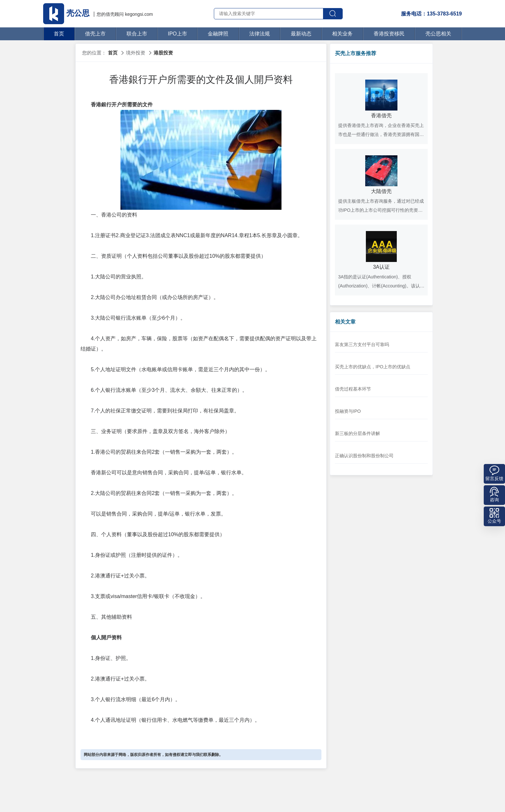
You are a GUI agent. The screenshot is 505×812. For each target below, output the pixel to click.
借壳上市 (95, 34)
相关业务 (342, 34)
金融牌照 (218, 34)
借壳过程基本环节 (353, 389)
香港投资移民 (389, 34)
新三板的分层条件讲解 (357, 433)
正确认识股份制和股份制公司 (364, 456)
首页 (59, 34)
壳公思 (67, 13)
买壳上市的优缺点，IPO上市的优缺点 (373, 367)
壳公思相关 (438, 34)
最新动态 (301, 34)
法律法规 (260, 34)
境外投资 (136, 53)
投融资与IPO (348, 411)
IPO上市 (177, 34)
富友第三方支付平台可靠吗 (362, 344)
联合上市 (137, 34)
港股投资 (163, 53)
